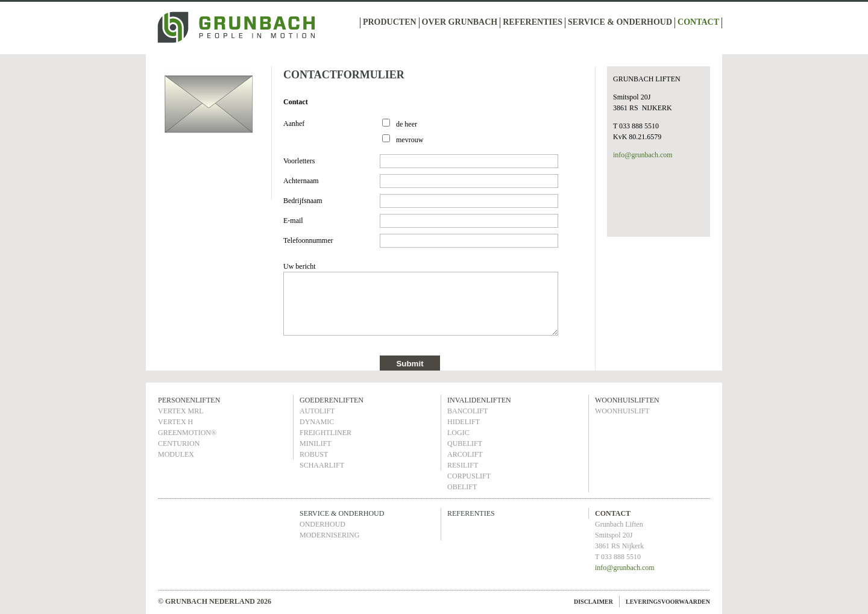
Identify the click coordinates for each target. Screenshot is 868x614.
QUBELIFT (465, 443)
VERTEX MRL (181, 411)
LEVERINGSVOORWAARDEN (668, 602)
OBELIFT (462, 487)
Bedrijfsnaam (303, 201)
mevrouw (410, 140)
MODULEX (176, 454)
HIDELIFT (464, 422)
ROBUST (314, 454)
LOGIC (458, 433)
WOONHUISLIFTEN (627, 400)
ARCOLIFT (465, 454)
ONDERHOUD (322, 524)
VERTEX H (175, 422)
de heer (407, 124)
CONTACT (698, 22)
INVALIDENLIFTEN (479, 400)
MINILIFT (316, 443)
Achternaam (301, 181)
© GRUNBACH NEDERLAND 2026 (215, 601)
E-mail (293, 221)
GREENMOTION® (187, 433)
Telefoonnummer (308, 240)
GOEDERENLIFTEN (332, 400)
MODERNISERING (329, 535)
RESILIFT (463, 465)
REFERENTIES (533, 22)
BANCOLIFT (467, 411)
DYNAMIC (317, 422)
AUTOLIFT (317, 411)
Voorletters (299, 161)
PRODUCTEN (390, 22)
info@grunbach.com (643, 155)
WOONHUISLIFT (622, 411)
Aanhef (294, 124)
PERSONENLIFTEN (189, 400)
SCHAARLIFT (322, 465)
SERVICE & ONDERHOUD (620, 22)
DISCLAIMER (593, 602)
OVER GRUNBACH (460, 22)
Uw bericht (300, 266)
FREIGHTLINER (325, 433)
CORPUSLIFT (469, 476)
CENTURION (179, 443)
